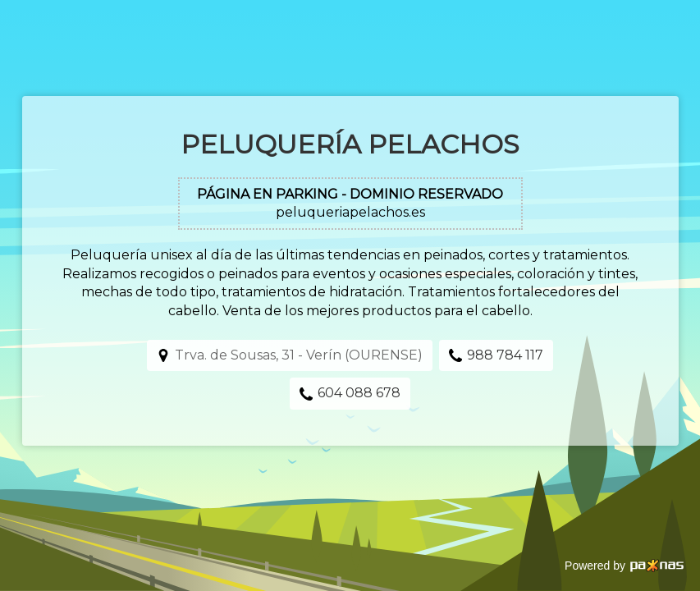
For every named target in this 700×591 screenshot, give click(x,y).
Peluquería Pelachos (350, 144)
